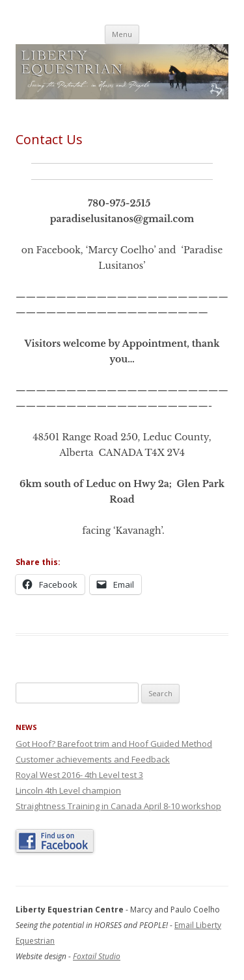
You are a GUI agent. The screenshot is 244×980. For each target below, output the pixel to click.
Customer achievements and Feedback (93, 759)
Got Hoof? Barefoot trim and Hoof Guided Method (114, 744)
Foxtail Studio (97, 956)
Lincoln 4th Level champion (68, 790)
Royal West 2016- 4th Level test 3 (79, 775)
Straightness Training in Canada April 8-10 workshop (118, 806)
